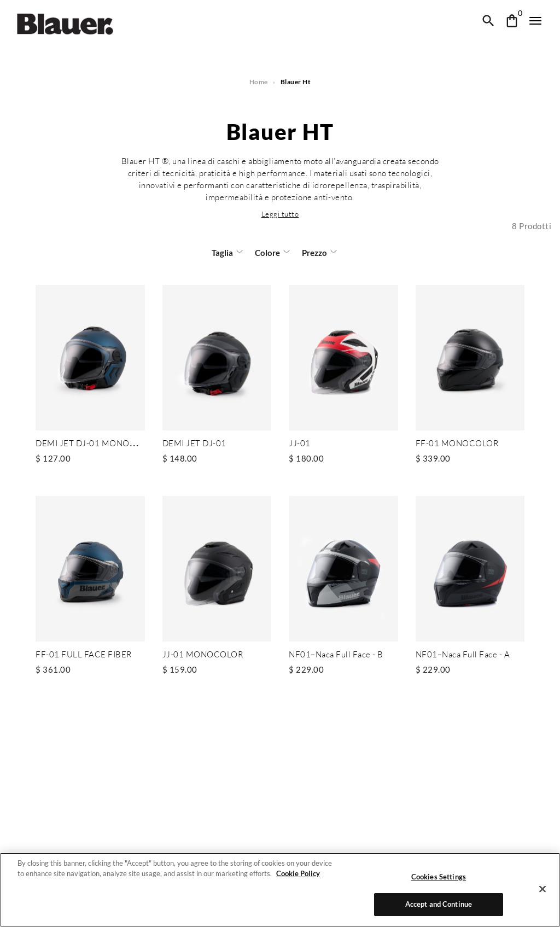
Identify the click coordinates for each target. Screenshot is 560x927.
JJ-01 (299, 443)
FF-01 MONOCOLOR (457, 443)
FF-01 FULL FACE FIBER (83, 654)
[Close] (542, 889)
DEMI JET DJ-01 (194, 443)
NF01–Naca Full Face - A (463, 654)
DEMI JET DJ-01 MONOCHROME (101, 443)
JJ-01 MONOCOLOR (202, 654)
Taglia (223, 253)
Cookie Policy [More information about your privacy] (296, 873)
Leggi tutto (280, 214)
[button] (280, 214)
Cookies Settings (439, 877)
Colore (267, 253)
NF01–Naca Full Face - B (336, 654)
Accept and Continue (439, 904)
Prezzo (313, 253)
